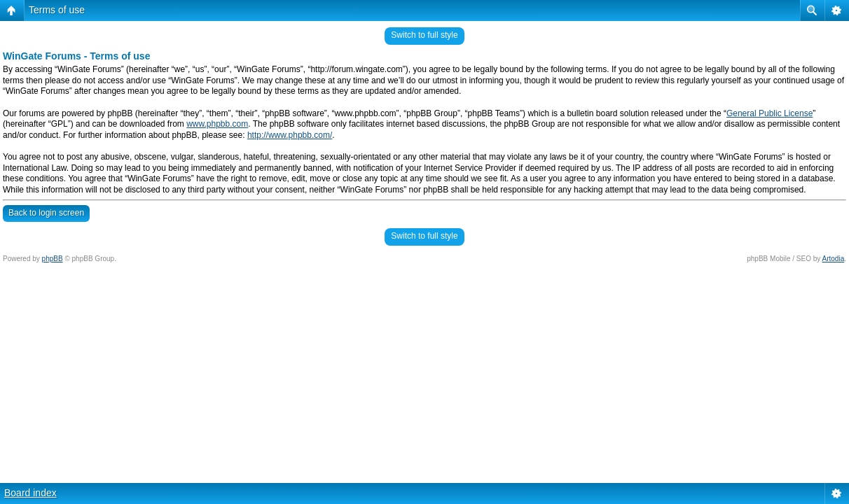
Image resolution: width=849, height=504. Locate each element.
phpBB (53, 259)
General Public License (769, 113)
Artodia (834, 259)
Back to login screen (46, 213)
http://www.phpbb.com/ (290, 135)
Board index (30, 493)
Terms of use (57, 10)
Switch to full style (424, 35)
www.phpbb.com (217, 124)
